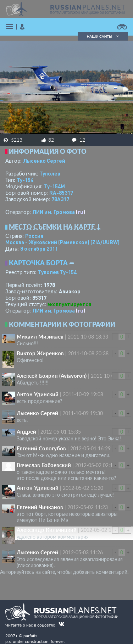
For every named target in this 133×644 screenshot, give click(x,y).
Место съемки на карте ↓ (55, 227)
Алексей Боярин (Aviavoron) (52, 376)
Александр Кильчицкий (47, 530)
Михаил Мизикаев (40, 336)
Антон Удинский (38, 394)
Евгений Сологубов (41, 448)
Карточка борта (38, 263)
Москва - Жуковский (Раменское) (62, 242)
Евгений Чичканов (40, 507)
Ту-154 (25, 180)
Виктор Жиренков (40, 353)
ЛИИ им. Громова (54, 212)
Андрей (26, 431)
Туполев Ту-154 (57, 272)
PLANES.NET (88, 7)
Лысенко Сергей (44, 161)
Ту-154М (54, 186)
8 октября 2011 (39, 248)
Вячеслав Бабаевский (44, 465)
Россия (34, 236)
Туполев (50, 173)
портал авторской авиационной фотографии (87, 13)
